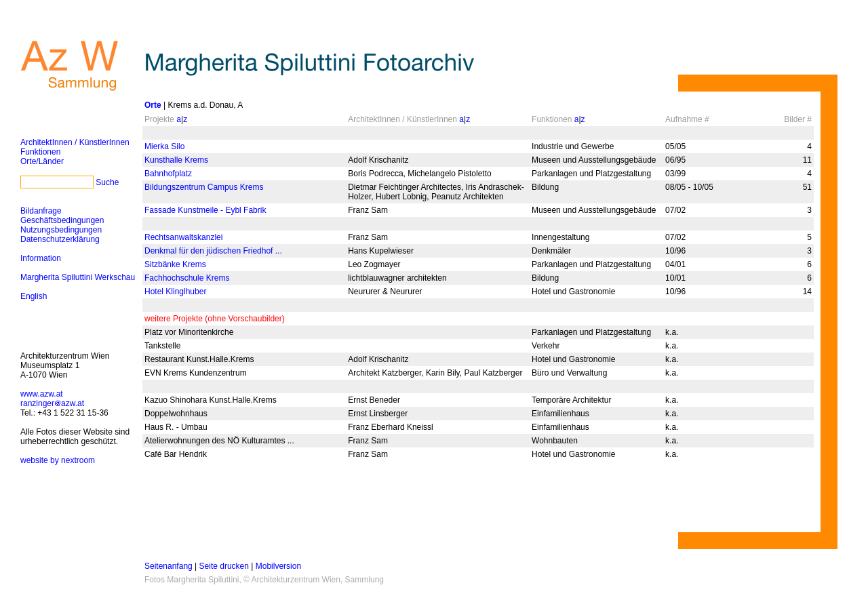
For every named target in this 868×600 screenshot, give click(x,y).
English (34, 296)
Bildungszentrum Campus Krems (204, 187)
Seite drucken (224, 566)
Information (41, 258)
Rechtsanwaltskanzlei (183, 237)
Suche (107, 182)
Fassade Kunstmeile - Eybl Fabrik (205, 210)
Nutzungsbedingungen (61, 230)
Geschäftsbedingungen (62, 220)
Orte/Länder (42, 161)
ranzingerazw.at (52, 403)
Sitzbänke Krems (175, 264)
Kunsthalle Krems (176, 160)
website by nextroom (58, 460)
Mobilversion (278, 566)
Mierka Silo (164, 146)
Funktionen (40, 152)
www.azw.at (42, 394)
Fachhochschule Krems (187, 278)
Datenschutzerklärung (60, 239)
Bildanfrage (41, 211)
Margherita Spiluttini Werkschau (78, 277)
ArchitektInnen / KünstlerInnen (75, 142)
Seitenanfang (169, 566)
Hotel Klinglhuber (175, 292)
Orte (153, 105)
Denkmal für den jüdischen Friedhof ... (213, 251)
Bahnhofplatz (168, 174)
